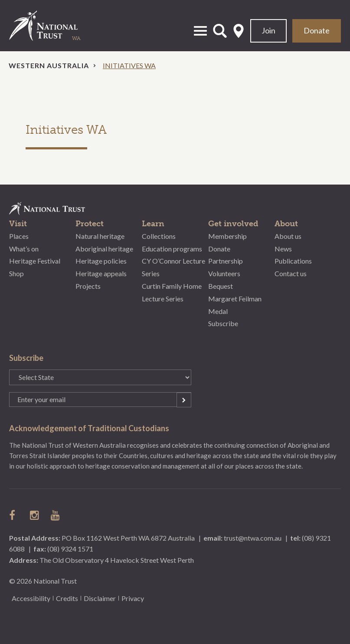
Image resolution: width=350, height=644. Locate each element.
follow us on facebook (14, 515)
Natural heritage (100, 236)
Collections (159, 236)
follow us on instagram (35, 515)
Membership (227, 236)
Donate (317, 30)
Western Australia (49, 65)
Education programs (172, 249)
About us (288, 236)
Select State (239, 31)
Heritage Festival (35, 261)
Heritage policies (101, 261)
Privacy (133, 598)
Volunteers (224, 273)
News (283, 249)
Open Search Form (220, 31)
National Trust (52, 26)
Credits (67, 598)
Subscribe (223, 323)
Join (268, 30)
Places (19, 236)
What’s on (24, 249)
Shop (16, 273)
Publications (293, 261)
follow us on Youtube (56, 515)
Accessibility (31, 598)
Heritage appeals (101, 273)
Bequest (221, 286)
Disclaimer (100, 598)
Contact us (291, 273)
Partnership (226, 261)
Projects (88, 286)
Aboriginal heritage (104, 249)
